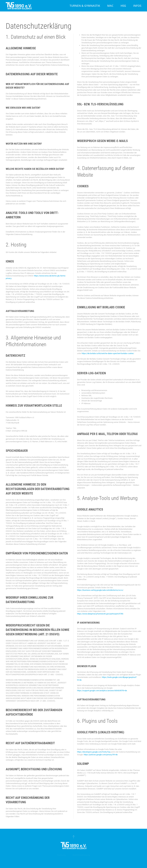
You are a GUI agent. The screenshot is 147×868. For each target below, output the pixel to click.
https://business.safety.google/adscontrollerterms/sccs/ (100, 590)
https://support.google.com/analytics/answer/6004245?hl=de (102, 691)
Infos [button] (137, 6)
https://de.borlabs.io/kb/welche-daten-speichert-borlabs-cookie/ (108, 353)
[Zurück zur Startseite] (19, 6)
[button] (73, 837)
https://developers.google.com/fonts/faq (94, 752)
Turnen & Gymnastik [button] (85, 6)
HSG (123, 6)
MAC (110, 6)
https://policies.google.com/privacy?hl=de (101, 755)
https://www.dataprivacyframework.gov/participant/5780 (100, 614)
